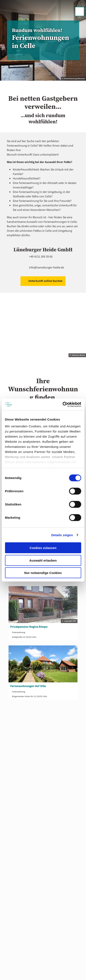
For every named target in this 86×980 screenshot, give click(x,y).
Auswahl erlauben (43, 560)
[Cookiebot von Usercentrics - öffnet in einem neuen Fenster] (62, 404)
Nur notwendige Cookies (43, 573)
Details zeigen (62, 535)
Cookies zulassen (43, 548)
